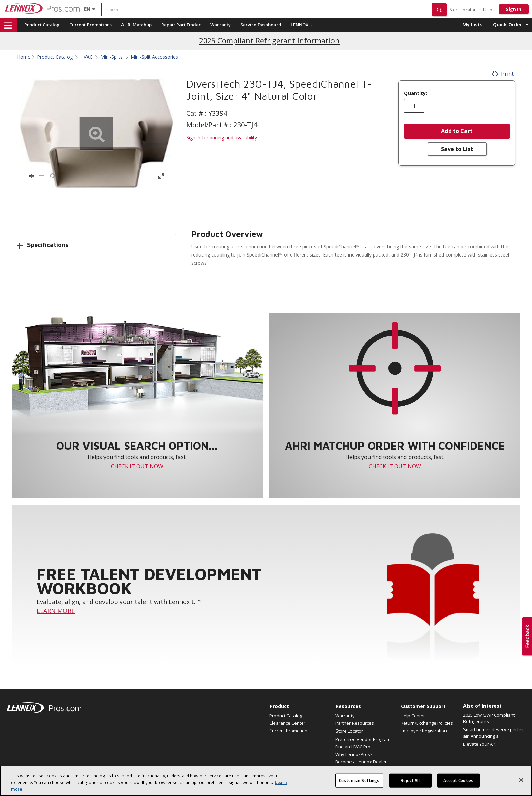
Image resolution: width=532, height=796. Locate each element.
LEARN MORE (56, 611)
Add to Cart (457, 131)
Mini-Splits (112, 57)
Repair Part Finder (181, 25)
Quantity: (416, 93)
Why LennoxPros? (354, 754)
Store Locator (463, 10)
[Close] (521, 783)
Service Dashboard (261, 25)
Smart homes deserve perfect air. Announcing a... (494, 733)
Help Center (413, 716)
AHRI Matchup (136, 25)
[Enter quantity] (414, 106)
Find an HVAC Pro (353, 747)
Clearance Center (287, 723)
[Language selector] (87, 9)
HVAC (87, 57)
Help (488, 10)
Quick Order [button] (508, 25)
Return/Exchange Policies (427, 723)
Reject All (410, 784)
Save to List (457, 149)
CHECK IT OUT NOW (137, 466)
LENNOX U (302, 25)
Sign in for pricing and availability (222, 138)
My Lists (473, 25)
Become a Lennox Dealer (361, 762)
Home (24, 57)
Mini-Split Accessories (154, 57)
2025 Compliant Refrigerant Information (269, 41)
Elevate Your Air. (480, 744)
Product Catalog (42, 25)
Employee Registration (424, 731)
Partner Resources (355, 723)
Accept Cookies (459, 784)
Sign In (514, 9)
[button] (439, 10)
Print (503, 74)
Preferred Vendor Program (363, 739)
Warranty (221, 25)
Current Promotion (288, 731)
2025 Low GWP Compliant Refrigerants (489, 718)
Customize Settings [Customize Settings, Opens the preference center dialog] (359, 784)
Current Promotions (90, 25)
